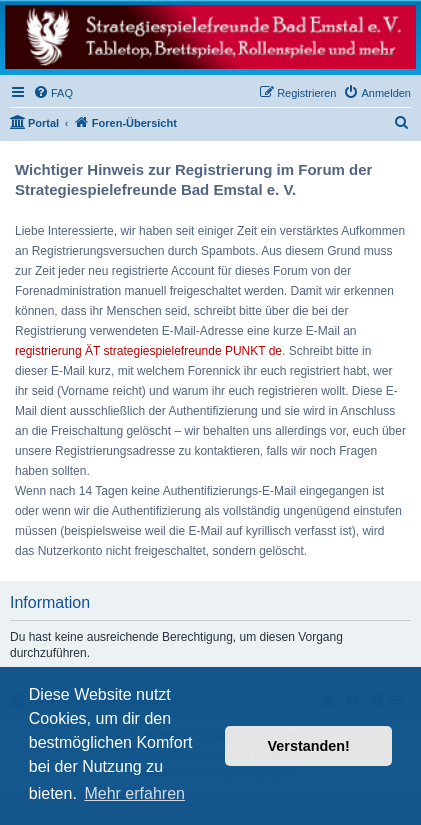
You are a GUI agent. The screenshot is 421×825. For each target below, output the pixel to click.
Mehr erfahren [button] (134, 793)
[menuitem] (53, 93)
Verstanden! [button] (309, 746)
